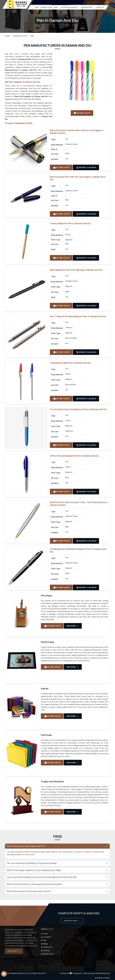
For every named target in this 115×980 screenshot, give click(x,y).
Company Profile (46, 7)
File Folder (46, 735)
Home (37, 7)
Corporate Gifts (87, 7)
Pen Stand (46, 596)
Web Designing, (89, 973)
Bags (57, 7)
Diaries (45, 689)
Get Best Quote (61, 167)
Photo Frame (48, 642)
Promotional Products (70, 7)
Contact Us (100, 7)
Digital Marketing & (103, 973)
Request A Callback (86, 167)
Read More (73, 626)
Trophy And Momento (52, 782)
